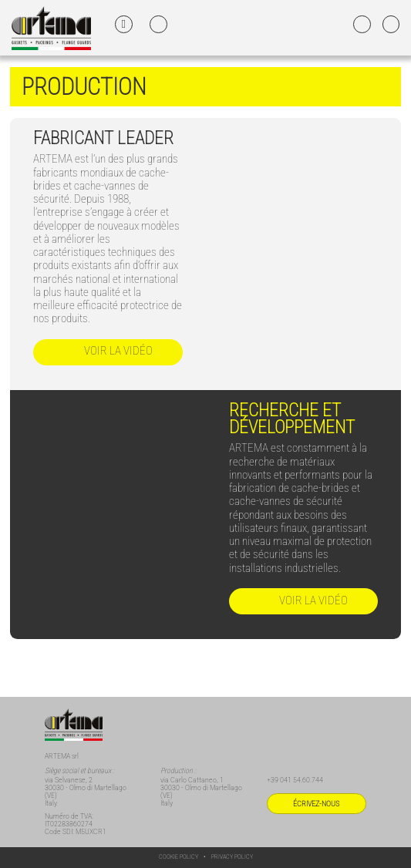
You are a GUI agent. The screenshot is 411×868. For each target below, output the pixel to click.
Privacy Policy (232, 857)
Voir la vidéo (108, 352)
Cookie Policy (179, 857)
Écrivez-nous (316, 804)
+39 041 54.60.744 (295, 780)
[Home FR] (51, 27)
